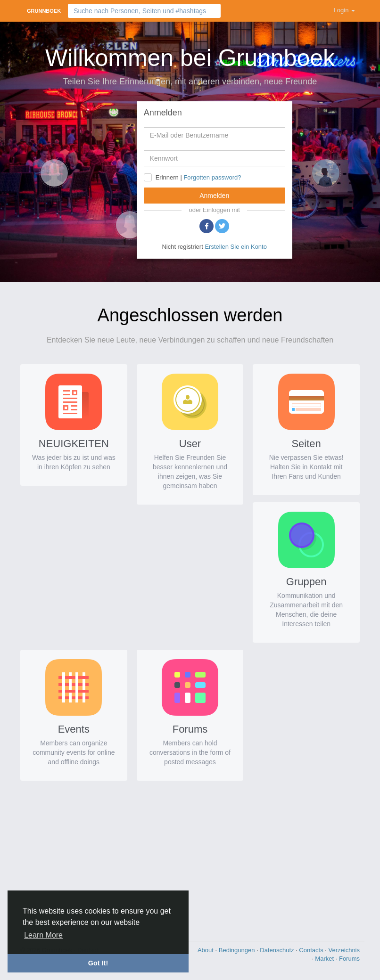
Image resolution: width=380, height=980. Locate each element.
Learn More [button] (43, 935)
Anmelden (214, 196)
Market (325, 959)
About (207, 950)
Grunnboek (44, 11)
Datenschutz (278, 950)
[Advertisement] (190, 858)
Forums (349, 959)
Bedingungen (238, 950)
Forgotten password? (212, 177)
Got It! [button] (98, 963)
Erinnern (167, 177)
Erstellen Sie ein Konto (236, 247)
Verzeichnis (344, 950)
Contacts (312, 950)
